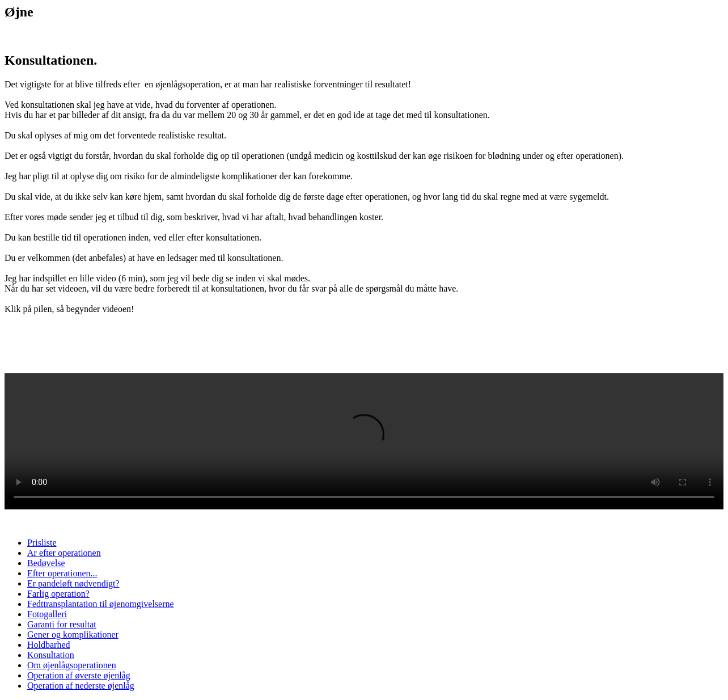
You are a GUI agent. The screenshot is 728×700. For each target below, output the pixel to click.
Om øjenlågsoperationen (72, 665)
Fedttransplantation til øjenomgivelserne (101, 604)
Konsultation (51, 655)
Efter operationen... (62, 573)
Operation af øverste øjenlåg (79, 675)
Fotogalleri (47, 614)
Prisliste (42, 543)
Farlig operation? (58, 594)
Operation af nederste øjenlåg (81, 686)
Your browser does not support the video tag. (364, 441)
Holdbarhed (49, 645)
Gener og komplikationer (73, 634)
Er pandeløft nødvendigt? (73, 583)
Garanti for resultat (62, 624)
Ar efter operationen (64, 553)
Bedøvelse (46, 563)
